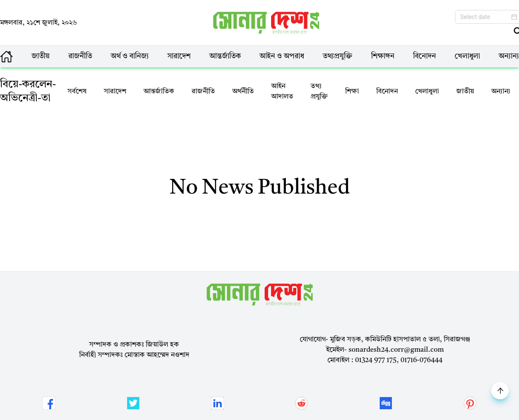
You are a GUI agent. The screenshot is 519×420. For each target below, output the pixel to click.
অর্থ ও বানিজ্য (130, 56)
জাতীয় (41, 56)
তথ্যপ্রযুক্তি (338, 56)
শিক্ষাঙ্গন (383, 56)
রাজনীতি (80, 56)
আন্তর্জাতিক (225, 56)
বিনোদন (424, 56)
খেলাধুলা (467, 56)
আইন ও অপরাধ (282, 56)
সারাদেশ (179, 56)
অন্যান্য (509, 56)
